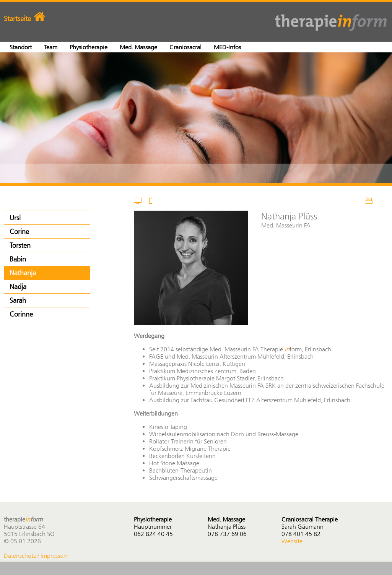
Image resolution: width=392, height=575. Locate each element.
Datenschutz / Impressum (36, 556)
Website (292, 541)
